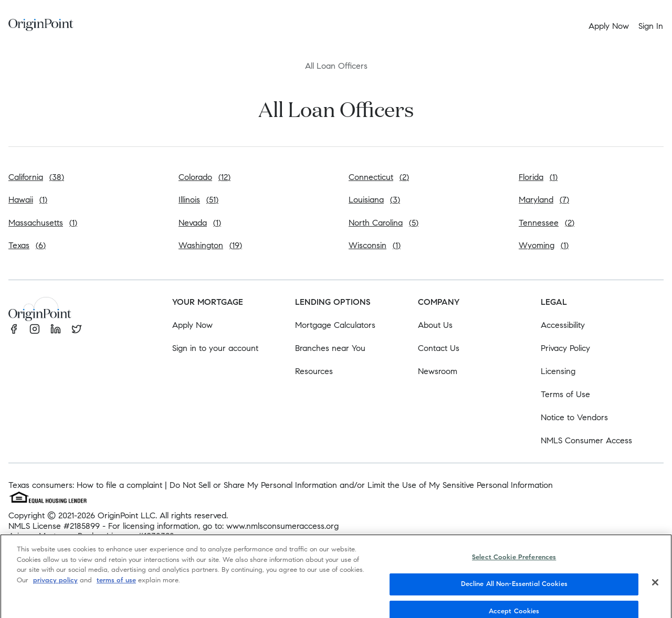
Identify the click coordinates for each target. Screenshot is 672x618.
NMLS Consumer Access (586, 440)
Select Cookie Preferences (514, 565)
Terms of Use (565, 394)
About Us (435, 325)
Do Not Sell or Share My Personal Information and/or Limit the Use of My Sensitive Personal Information (361, 485)
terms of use (116, 588)
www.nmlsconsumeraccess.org (282, 526)
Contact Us (439, 348)
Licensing (558, 371)
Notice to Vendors (574, 417)
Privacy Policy (565, 348)
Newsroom (438, 371)
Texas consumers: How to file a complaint (85, 485)
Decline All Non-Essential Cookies (514, 591)
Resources (314, 371)
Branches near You (330, 348)
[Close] (655, 590)
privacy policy (55, 588)
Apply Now (192, 325)
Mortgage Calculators (335, 325)
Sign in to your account (215, 348)
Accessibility (563, 325)
